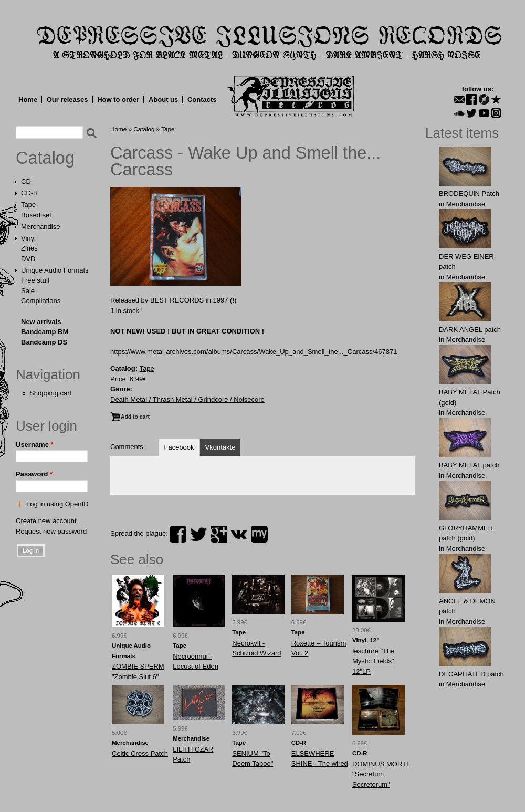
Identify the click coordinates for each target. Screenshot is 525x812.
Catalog (45, 158)
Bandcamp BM (45, 332)
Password (34, 474)
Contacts (202, 100)
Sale (28, 291)
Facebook (179, 447)
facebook (178, 534)
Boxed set (36, 215)
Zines (29, 248)
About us (163, 100)
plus (219, 534)
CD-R (30, 193)
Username (35, 445)
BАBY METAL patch (469, 465)
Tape (28, 205)
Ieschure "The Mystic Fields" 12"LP (374, 661)
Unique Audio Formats (55, 270)
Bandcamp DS (44, 342)
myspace (259, 534)
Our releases (67, 100)
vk (239, 534)
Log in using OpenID (57, 504)
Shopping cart (50, 393)
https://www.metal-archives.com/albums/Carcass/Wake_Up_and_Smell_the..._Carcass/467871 (254, 352)
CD (26, 181)
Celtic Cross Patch (140, 753)
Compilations (41, 301)
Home (28, 100)
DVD (28, 259)
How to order (118, 100)
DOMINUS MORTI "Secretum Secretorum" (380, 774)
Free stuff (35, 280)
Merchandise (40, 227)
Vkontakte (220, 447)
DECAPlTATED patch (471, 674)
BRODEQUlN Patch (469, 194)
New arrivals (41, 322)
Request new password (51, 531)
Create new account (46, 521)
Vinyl (28, 238)
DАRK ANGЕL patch (470, 330)
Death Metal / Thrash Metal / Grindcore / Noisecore (187, 399)
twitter (198, 534)
